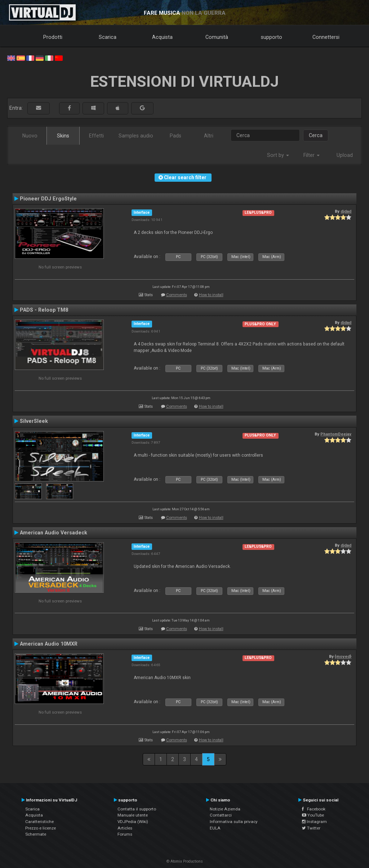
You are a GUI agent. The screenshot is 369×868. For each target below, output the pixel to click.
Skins (63, 136)
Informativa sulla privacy (234, 822)
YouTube (313, 815)
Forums (125, 834)
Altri (209, 136)
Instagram (314, 822)
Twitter (311, 828)
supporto (272, 37)
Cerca (316, 135)
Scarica (108, 37)
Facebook (314, 809)
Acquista (162, 37)
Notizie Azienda (225, 809)
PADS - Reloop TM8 (44, 310)
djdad (346, 211)
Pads (175, 136)
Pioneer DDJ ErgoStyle (48, 199)
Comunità (217, 37)
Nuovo (30, 136)
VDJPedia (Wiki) (133, 822)
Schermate (36, 834)
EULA (215, 828)
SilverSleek (34, 421)
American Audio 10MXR (49, 644)
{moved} (343, 656)
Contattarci (221, 815)
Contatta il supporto (137, 809)
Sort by (278, 155)
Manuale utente (133, 815)
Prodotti (53, 37)
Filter (312, 155)
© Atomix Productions (185, 861)
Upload (345, 155)
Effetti (96, 136)
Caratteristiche (39, 822)
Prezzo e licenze (41, 828)
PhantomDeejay (336, 434)
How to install (211, 295)
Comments (177, 295)
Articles (125, 828)
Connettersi (326, 37)
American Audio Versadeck (54, 533)
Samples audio (136, 136)
